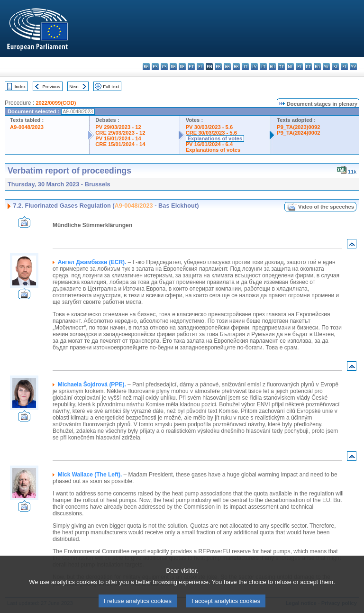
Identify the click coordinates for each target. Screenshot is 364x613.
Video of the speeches (326, 207)
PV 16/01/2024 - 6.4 (209, 144)
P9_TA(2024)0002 (298, 133)
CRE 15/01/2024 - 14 (120, 144)
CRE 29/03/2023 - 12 (120, 133)
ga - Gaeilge (227, 67)
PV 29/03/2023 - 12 (118, 127)
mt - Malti (281, 67)
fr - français (218, 67)
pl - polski (299, 67)
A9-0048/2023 (27, 127)
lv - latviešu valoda (254, 67)
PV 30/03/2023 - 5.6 (209, 127)
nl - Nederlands (290, 67)
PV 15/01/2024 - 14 (118, 138)
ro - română (317, 67)
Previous (51, 87)
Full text (111, 87)
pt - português (308, 67)
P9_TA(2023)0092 (298, 127)
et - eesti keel (191, 67)
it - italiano (245, 67)
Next (74, 87)
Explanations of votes (215, 138)
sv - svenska (353, 67)
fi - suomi (344, 67)
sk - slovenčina (326, 67)
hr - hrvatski (236, 67)
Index (20, 87)
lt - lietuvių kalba (263, 67)
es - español (155, 67)
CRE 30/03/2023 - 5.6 (211, 133)
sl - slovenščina (335, 67)
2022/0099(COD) (56, 103)
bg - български (146, 67)
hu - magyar (272, 67)
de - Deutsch (182, 67)
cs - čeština (164, 67)
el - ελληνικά (200, 67)
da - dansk (173, 67)
